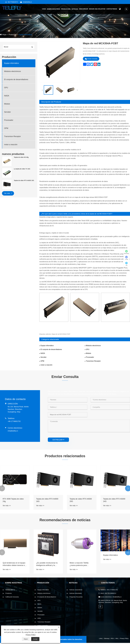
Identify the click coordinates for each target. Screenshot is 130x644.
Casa (44, 9)
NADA (7, 96)
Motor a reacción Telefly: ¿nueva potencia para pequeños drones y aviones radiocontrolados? (81, 564)
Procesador (9, 120)
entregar (58, 440)
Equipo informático (25, 35)
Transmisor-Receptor (12, 136)
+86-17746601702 (14, 421)
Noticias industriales (76, 593)
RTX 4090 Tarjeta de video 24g (13, 500)
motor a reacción (11, 145)
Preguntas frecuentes (76, 597)
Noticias (75, 9)
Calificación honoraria (12, 597)
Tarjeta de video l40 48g (21, 157)
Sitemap (106, 638)
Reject (26, 639)
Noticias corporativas (76, 590)
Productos (9, 593)
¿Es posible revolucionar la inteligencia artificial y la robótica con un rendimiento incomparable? (47, 564)
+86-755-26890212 (110, 593)
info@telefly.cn (27, 2)
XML (117, 638)
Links (101, 638)
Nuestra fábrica (10, 590)
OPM (6, 128)
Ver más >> (7, 506)
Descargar (83, 9)
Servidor (7, 112)
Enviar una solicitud (97, 9)
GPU (6, 88)
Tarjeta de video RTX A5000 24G (114, 500)
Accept (35, 639)
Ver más (8, 193)
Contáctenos (112, 9)
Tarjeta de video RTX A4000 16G (24, 180)
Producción (66, 9)
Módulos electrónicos (12, 71)
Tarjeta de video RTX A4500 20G (81, 500)
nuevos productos (13, 154)
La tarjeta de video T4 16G (22, 169)
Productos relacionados (65, 456)
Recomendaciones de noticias (65, 520)
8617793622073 (13, 2)
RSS (112, 638)
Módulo (7, 104)
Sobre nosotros (53, 9)
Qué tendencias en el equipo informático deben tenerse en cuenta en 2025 (14, 564)
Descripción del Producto (51, 102)
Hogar (4, 35)
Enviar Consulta (91, 59)
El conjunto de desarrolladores (16, 79)
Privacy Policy (124, 638)
